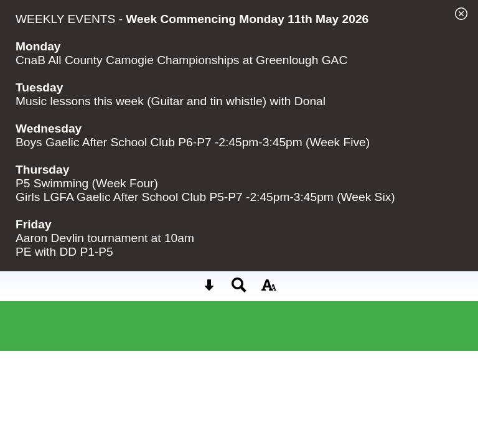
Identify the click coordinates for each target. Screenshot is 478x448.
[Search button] (239, 289)
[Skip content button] (209, 289)
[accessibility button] (269, 289)
